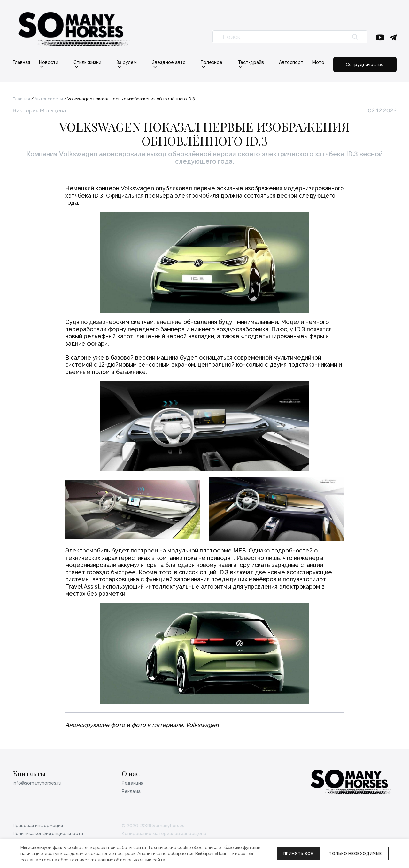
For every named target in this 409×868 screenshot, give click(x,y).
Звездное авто (169, 62)
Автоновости (49, 99)
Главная (21, 62)
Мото (318, 62)
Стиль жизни (87, 62)
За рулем (127, 62)
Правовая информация (38, 826)
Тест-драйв (251, 62)
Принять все (298, 854)
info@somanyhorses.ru (37, 783)
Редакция (132, 783)
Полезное (212, 62)
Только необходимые (355, 854)
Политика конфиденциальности (48, 834)
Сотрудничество (365, 65)
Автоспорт (291, 62)
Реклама (131, 791)
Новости (49, 62)
